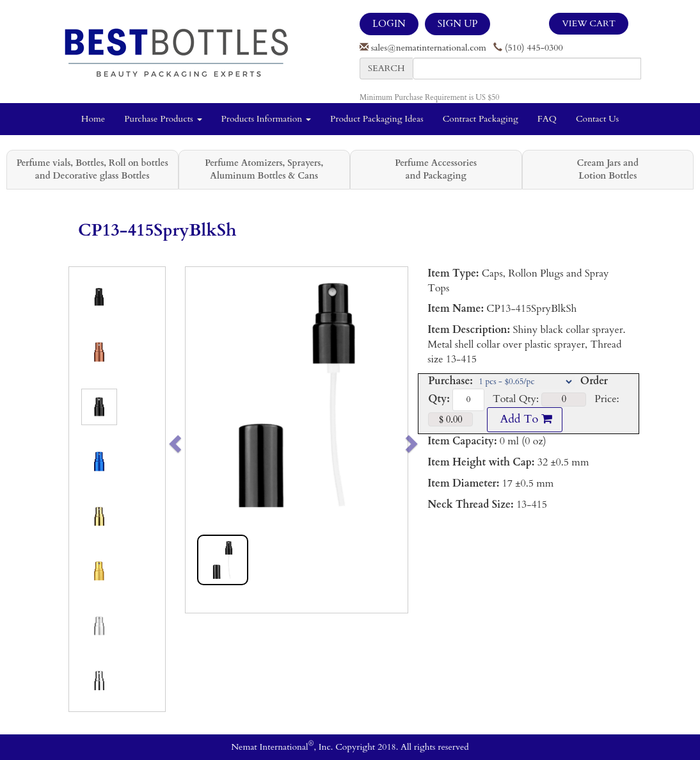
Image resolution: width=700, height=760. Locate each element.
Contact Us (597, 119)
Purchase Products (163, 119)
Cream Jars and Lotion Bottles (608, 169)
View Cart (589, 23)
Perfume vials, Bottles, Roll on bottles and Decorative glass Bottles (92, 169)
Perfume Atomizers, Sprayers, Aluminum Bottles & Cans (264, 169)
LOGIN (389, 24)
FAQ (547, 119)
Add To (525, 419)
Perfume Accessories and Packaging (436, 169)
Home (93, 119)
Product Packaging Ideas (377, 119)
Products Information (266, 119)
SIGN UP (457, 24)
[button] (197, 440)
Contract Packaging (481, 119)
